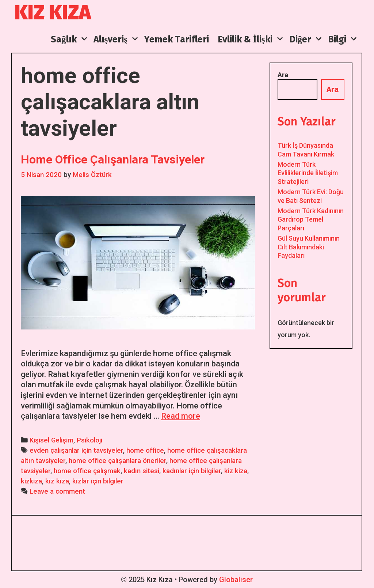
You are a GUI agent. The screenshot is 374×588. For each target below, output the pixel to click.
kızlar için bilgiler (98, 481)
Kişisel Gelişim (51, 440)
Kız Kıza (53, 13)
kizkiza (31, 481)
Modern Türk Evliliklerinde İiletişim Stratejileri (308, 173)
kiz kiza (236, 471)
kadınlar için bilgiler (192, 471)
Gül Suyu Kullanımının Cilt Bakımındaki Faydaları (309, 247)
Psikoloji (89, 440)
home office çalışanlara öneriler (117, 461)
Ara (283, 75)
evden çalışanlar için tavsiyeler (76, 451)
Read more (181, 416)
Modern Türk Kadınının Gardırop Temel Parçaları (311, 219)
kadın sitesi (142, 471)
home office (145, 451)
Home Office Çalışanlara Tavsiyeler (113, 159)
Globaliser (236, 580)
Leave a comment (57, 491)
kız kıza (57, 481)
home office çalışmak (87, 471)
